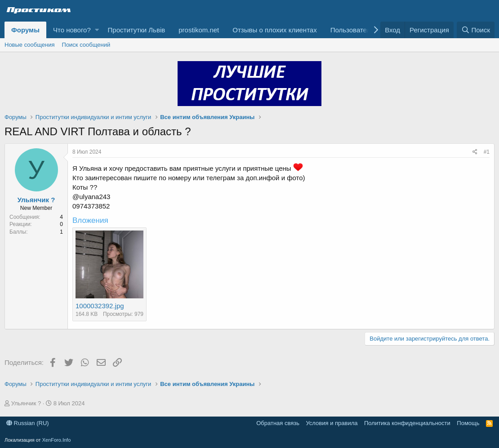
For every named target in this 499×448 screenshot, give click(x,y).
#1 (487, 152)
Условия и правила (332, 423)
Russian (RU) (28, 423)
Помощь (468, 423)
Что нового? (72, 30)
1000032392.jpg (100, 306)
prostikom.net (199, 30)
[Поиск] (476, 30)
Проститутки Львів (137, 30)
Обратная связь (278, 423)
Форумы (25, 30)
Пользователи (352, 30)
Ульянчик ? (36, 200)
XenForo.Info (57, 440)
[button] (97, 30)
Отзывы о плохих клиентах (274, 30)
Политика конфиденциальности (407, 423)
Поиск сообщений (86, 45)
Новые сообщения (30, 45)
